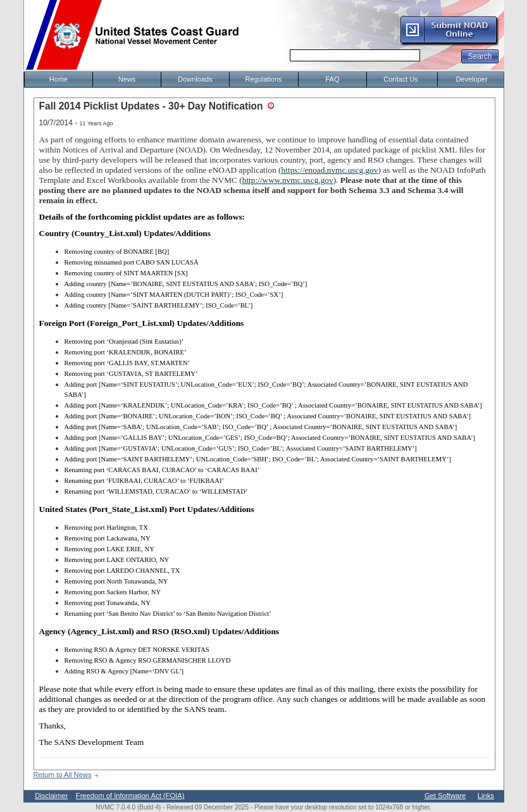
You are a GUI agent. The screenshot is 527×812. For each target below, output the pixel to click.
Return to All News (63, 775)
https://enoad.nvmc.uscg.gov (330, 170)
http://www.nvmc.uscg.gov (288, 180)
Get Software (445, 796)
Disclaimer (51, 796)
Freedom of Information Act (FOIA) (130, 796)
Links (486, 796)
